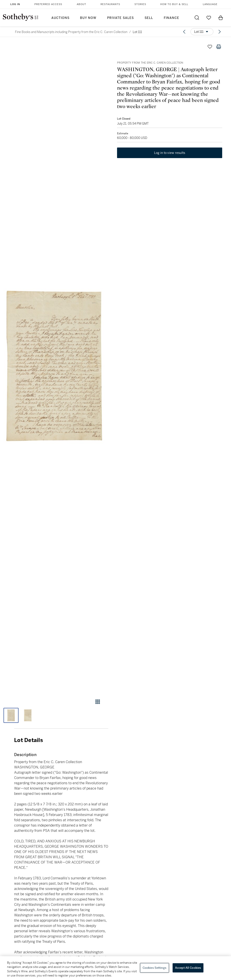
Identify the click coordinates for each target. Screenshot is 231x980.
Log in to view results (170, 153)
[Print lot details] (219, 47)
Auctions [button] (60, 18)
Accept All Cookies (188, 968)
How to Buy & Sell (174, 4)
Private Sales (120, 18)
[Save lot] (210, 47)
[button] (54, 366)
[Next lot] (220, 32)
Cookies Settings (155, 968)
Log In (15, 4)
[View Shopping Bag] (221, 18)
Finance (171, 18)
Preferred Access (48, 4)
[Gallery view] (98, 702)
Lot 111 (137, 32)
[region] (115, 968)
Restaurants (110, 4)
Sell (149, 18)
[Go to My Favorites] (209, 18)
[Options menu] (202, 32)
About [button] (81, 4)
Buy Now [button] (88, 18)
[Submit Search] (197, 18)
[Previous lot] (184, 32)
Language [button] (210, 4)
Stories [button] (140, 4)
